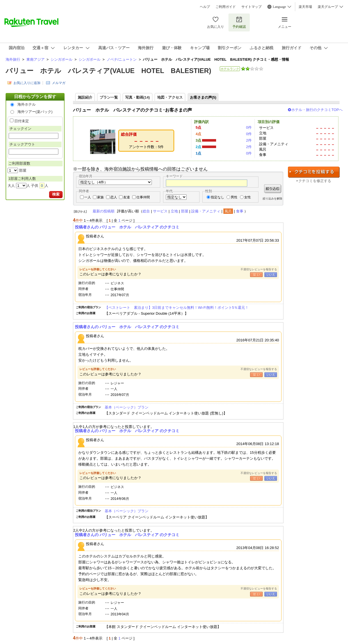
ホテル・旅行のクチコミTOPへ (317, 110)
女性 (248, 197)
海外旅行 (13, 59)
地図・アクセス (170, 97)
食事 (240, 211)
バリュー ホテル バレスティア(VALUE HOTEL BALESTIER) (108, 71)
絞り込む (273, 189)
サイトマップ (251, 7)
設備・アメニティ (206, 211)
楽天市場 (305, 7)
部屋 (185, 211)
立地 (174, 211)
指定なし (217, 197)
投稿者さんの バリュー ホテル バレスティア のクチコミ (127, 227)
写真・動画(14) (138, 97)
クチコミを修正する (315, 181)
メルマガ (59, 83)
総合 (146, 211)
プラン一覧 (109, 97)
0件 (249, 127)
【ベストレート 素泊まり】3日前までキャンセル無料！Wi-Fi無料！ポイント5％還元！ (177, 308)
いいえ (271, 275)
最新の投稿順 (104, 211)
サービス (160, 211)
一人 (88, 197)
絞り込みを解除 (273, 199)
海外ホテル (27, 104)
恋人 (114, 197)
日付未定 (22, 121)
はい (256, 275)
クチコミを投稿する (314, 172)
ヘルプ (205, 7)
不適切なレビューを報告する (259, 269)
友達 (127, 197)
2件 (249, 140)
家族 (100, 197)
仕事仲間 (143, 197)
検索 (56, 194)
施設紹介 (85, 97)
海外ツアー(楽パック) (35, 112)
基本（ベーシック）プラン (127, 407)
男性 (234, 197)
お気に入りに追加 (27, 83)
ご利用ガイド (226, 7)
